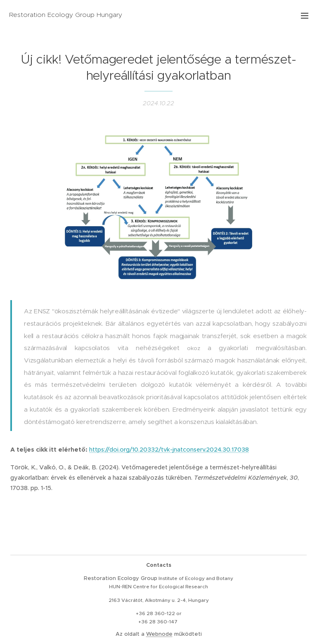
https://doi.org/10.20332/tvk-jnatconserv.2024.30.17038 (169, 450)
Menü (305, 16)
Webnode (159, 634)
